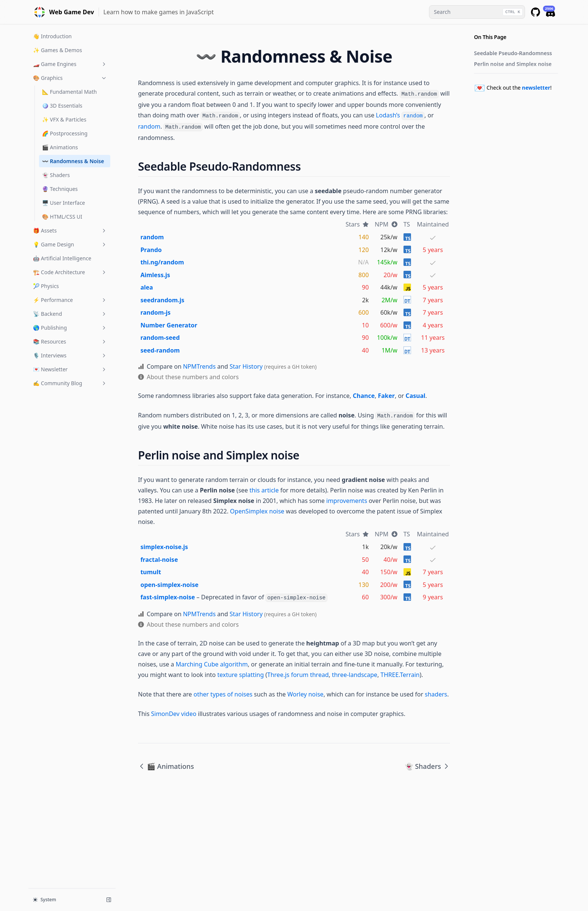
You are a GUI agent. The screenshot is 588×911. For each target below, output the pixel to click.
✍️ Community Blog (70, 383)
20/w (391, 275)
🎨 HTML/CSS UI (62, 217)
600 (364, 312)
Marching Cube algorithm (211, 664)
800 (364, 275)
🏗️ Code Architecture (70, 272)
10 (365, 325)
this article (264, 490)
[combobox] (477, 12)
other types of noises (223, 694)
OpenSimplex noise (257, 511)
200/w (389, 585)
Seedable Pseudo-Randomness (513, 53)
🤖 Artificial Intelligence (62, 258)
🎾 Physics (46, 286)
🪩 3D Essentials (62, 106)
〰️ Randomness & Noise (73, 161)
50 (365, 560)
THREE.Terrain (400, 675)
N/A (363, 262)
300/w (389, 597)
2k (366, 300)
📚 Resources (70, 341)
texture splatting (240, 675)
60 (365, 597)
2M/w (389, 300)
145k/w (387, 262)
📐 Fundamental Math (69, 92)
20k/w (389, 547)
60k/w (389, 312)
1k (366, 547)
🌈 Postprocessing (65, 133)
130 (364, 585)
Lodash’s (400, 115)
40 (365, 350)
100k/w (387, 338)
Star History (246, 366)
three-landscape (355, 675)
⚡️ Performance (70, 300)
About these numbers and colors (193, 377)
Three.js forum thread (298, 675)
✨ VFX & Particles (64, 119)
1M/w (389, 350)
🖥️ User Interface (64, 203)
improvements (347, 501)
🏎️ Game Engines (70, 64)
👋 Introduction (52, 36)
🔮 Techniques (60, 189)
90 (365, 287)
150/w (389, 572)
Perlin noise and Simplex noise (513, 64)
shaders (436, 694)
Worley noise (305, 694)
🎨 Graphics (70, 78)
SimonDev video (174, 714)
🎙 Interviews (70, 355)
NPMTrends (199, 366)
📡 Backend (70, 314)
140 (364, 237)
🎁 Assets (70, 230)
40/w (391, 560)
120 (364, 250)
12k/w (389, 250)
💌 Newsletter (70, 369)
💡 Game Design (70, 244)
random (149, 126)
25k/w (389, 237)
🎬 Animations (60, 147)
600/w (389, 325)
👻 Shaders (56, 175)
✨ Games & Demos (58, 50)
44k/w (389, 287)
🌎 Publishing (70, 328)
